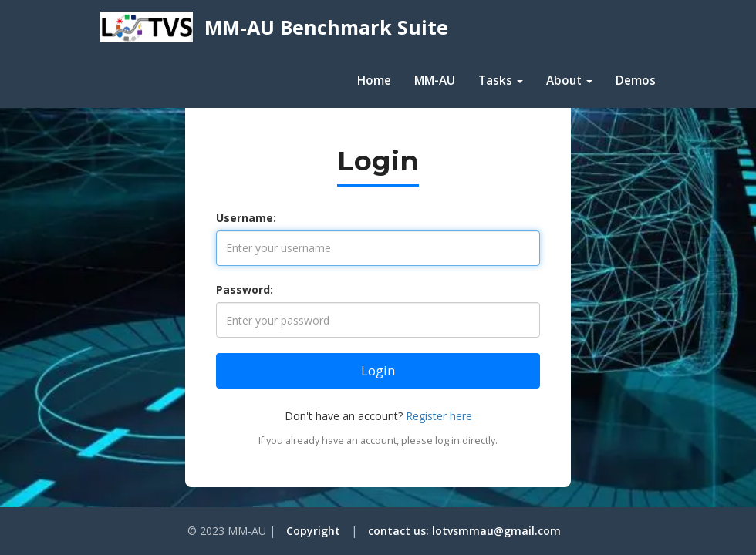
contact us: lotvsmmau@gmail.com (464, 531)
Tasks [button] (501, 81)
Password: (245, 289)
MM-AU (435, 81)
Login (378, 370)
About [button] (569, 81)
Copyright (313, 531)
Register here (439, 416)
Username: (246, 218)
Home (374, 81)
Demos (636, 81)
